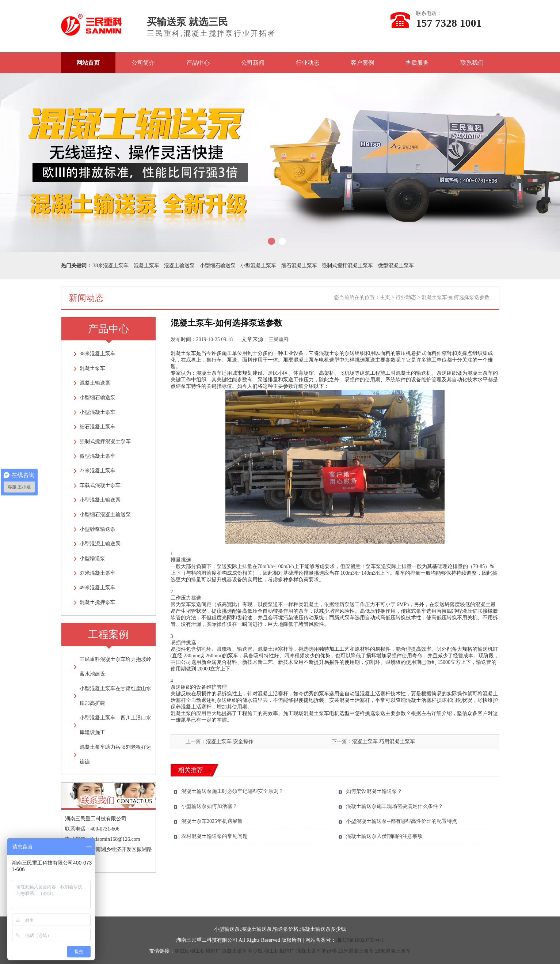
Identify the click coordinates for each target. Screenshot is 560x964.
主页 (385, 297)
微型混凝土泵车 (396, 266)
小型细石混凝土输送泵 (105, 515)
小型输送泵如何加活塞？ (209, 806)
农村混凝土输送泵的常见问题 (214, 836)
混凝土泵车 (146, 266)
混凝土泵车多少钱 (242, 951)
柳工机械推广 (205, 951)
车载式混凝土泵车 (100, 485)
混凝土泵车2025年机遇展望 (212, 821)
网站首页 (88, 63)
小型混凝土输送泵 (100, 500)
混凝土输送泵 (179, 266)
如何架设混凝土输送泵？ (374, 791)
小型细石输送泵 (218, 266)
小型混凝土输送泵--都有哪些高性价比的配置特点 (401, 821)
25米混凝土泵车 (356, 951)
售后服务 (417, 63)
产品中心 (198, 63)
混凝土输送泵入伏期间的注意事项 (384, 836)
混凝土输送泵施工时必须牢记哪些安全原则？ (232, 791)
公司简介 (143, 63)
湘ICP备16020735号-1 (360, 940)
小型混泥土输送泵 (100, 544)
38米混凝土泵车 (111, 266)
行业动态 (308, 63)
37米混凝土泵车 (98, 573)
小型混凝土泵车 (258, 266)
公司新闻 (253, 63)
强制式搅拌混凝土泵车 (347, 266)
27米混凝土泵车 (98, 471)
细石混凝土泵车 (299, 266)
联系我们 (472, 63)
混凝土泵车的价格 (316, 951)
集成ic (182, 951)
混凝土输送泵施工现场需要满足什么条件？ (395, 806)
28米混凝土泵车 (393, 951)
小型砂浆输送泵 (98, 529)
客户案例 (362, 63)
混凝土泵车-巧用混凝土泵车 (384, 742)
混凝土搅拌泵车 (98, 602)
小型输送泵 (92, 558)
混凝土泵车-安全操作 (230, 742)
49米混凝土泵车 (98, 588)
